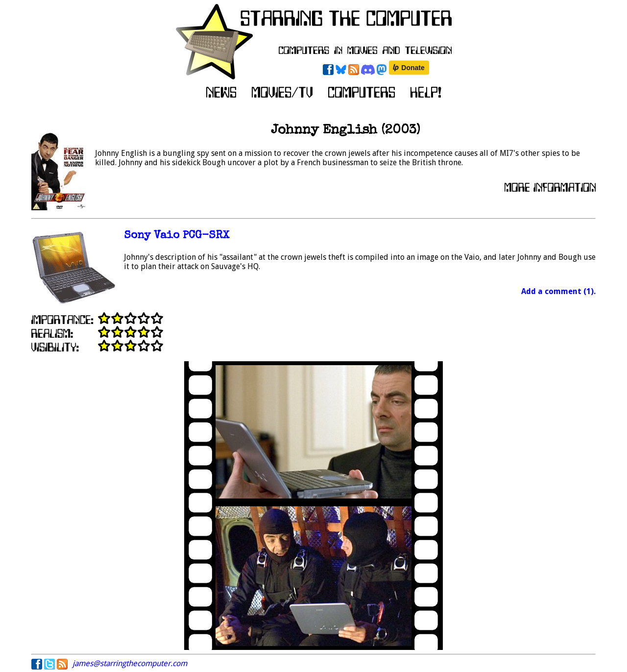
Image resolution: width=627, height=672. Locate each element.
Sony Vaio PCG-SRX (177, 236)
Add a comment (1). (558, 291)
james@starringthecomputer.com (130, 663)
